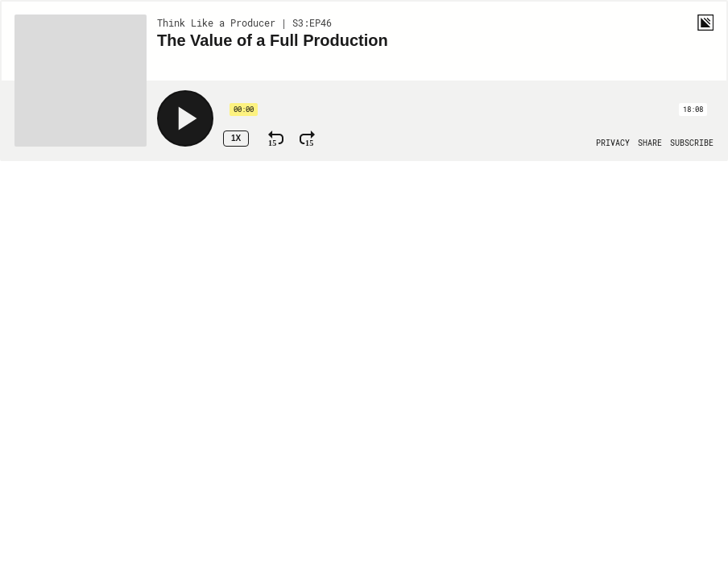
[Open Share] (650, 143)
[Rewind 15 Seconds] (276, 139)
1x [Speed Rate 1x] (236, 138)
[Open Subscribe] (692, 143)
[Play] (185, 118)
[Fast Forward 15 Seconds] (307, 139)
